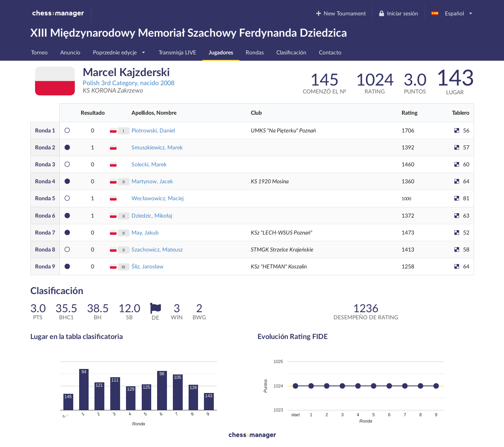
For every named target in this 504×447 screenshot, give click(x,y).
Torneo (39, 52)
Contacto (330, 52)
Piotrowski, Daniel (153, 130)
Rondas (255, 52)
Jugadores (221, 52)
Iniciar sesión (398, 13)
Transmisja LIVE (177, 52)
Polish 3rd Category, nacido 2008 (129, 83)
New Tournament (340, 13)
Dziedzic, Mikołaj (152, 215)
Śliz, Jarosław (147, 266)
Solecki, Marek (149, 164)
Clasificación (291, 52)
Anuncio (70, 52)
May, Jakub (145, 232)
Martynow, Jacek (152, 181)
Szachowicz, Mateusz (157, 249)
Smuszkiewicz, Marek (157, 147)
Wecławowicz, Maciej (157, 198)
